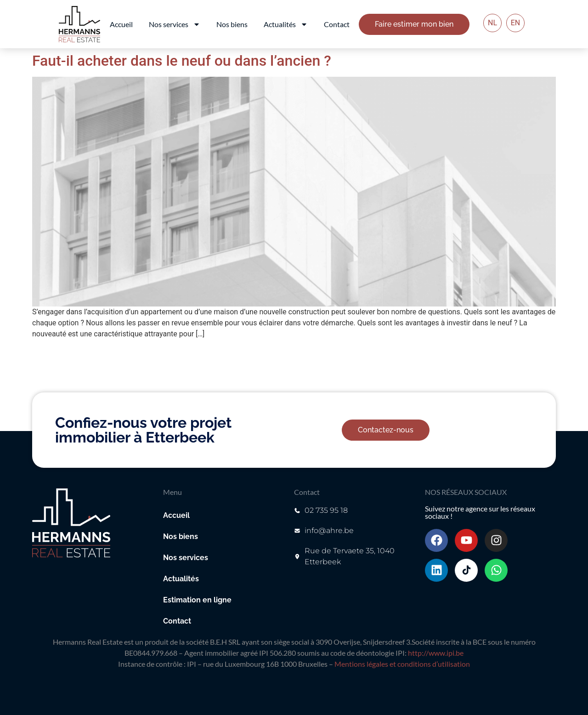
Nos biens (232, 24)
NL (492, 23)
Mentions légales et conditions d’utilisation (402, 664)
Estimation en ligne (197, 600)
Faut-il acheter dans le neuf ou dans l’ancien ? (182, 61)
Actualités (286, 24)
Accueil (121, 24)
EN (516, 23)
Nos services (175, 24)
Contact (337, 24)
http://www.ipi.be (436, 653)
